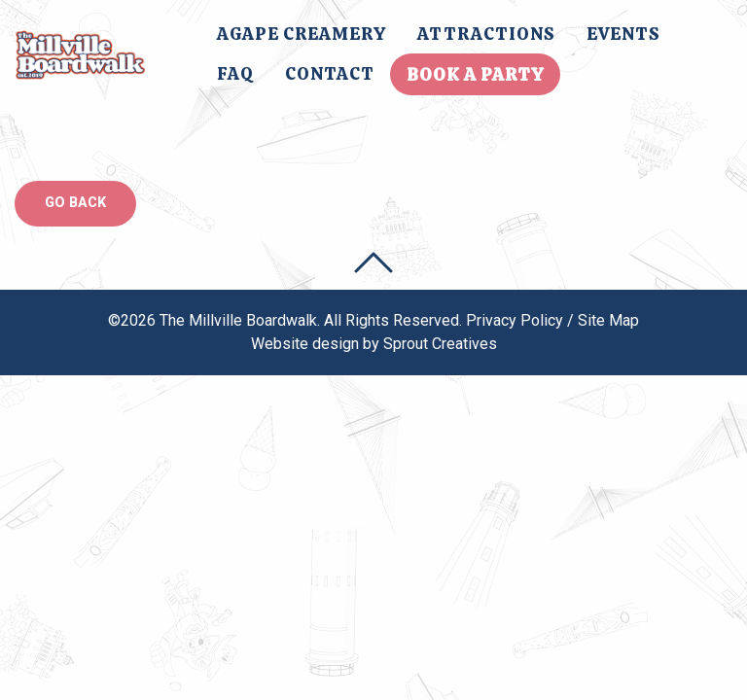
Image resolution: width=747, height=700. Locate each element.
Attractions (486, 34)
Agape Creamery (302, 34)
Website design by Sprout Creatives (374, 344)
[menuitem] (302, 34)
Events (623, 34)
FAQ (235, 73)
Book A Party (475, 74)
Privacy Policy (515, 320)
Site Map (608, 320)
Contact (330, 73)
